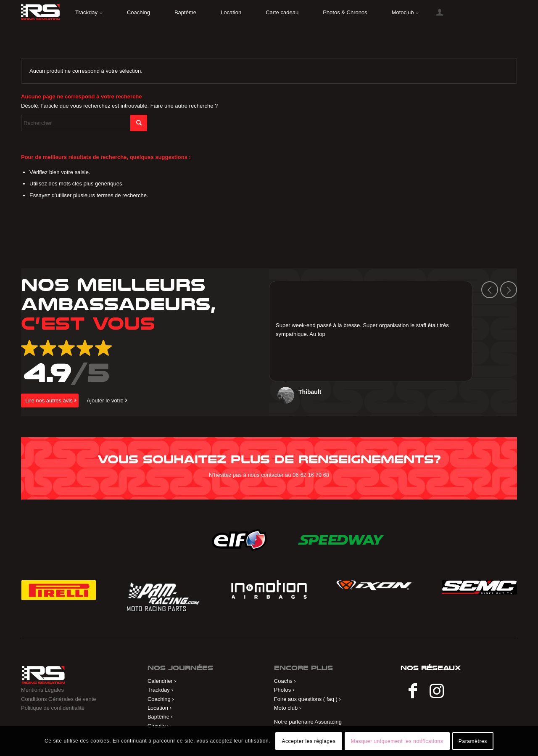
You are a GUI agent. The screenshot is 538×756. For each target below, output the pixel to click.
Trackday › (160, 690)
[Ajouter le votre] (106, 400)
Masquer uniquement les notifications (397, 741)
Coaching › (161, 699)
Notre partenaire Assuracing (308, 722)
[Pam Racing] (164, 596)
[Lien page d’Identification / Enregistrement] (440, 13)
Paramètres (473, 741)
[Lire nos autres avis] (50, 400)
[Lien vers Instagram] (437, 692)
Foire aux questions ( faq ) (306, 699)
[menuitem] (89, 13)
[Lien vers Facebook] (413, 692)
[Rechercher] (84, 123)
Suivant (509, 290)
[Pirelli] (59, 590)
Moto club (286, 708)
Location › (160, 708)
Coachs (283, 681)
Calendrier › (162, 681)
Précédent (490, 290)
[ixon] (374, 585)
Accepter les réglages (309, 741)
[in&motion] (269, 589)
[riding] (40, 12)
